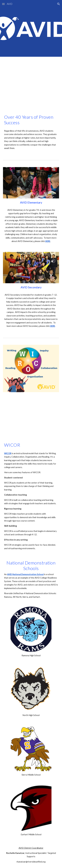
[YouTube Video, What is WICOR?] (31, 414)
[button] (3, 4)
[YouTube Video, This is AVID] (31, 83)
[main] (31, 120)
